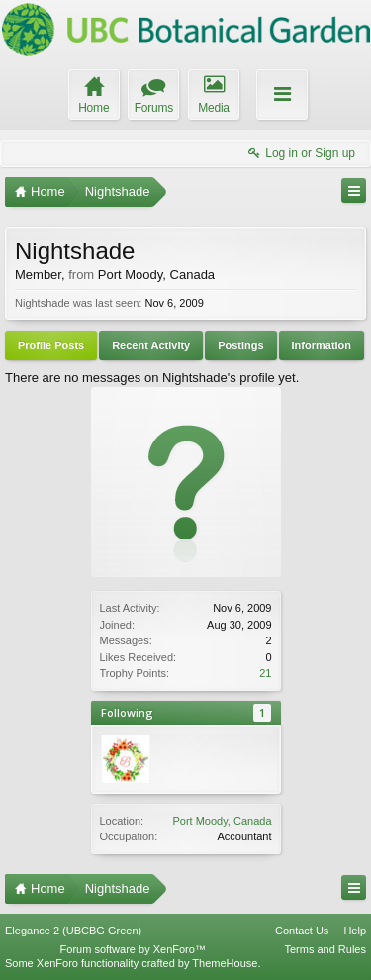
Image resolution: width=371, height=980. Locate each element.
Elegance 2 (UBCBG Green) (73, 931)
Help (355, 931)
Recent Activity (151, 345)
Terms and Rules (325, 949)
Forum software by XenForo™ (133, 949)
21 (265, 673)
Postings (240, 345)
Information (322, 345)
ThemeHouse (225, 963)
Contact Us (302, 931)
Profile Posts (51, 345)
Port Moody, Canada (222, 821)
